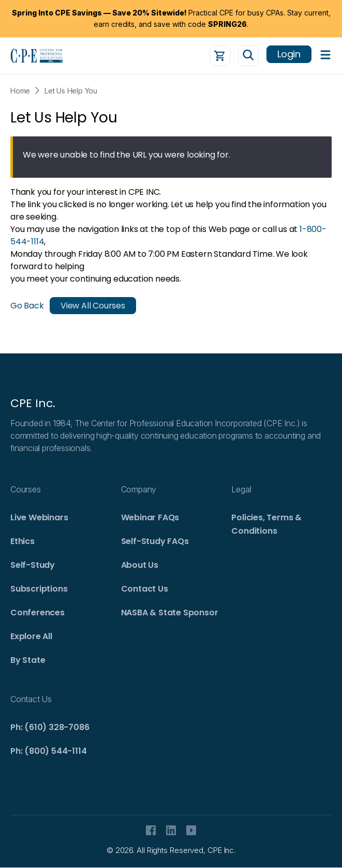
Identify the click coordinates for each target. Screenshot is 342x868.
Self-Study (33, 565)
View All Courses (93, 306)
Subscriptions (39, 589)
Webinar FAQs (150, 517)
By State (28, 660)
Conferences (38, 613)
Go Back (27, 306)
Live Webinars (39, 517)
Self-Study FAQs (155, 541)
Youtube (191, 830)
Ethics (23, 541)
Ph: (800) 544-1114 (48, 751)
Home (20, 91)
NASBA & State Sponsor (170, 613)
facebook (151, 830)
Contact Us (145, 589)
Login (289, 54)
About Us (140, 565)
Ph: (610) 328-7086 (50, 727)
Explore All (31, 636)
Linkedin (171, 830)
